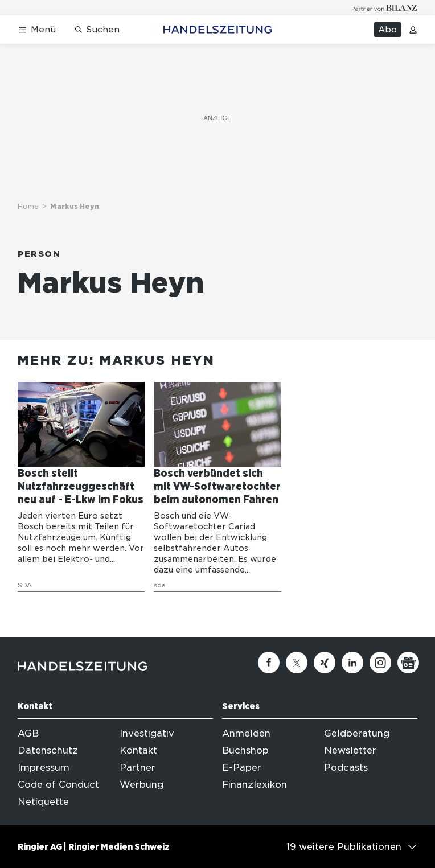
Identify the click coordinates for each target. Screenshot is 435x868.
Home (28, 206)
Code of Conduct (58, 785)
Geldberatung (357, 733)
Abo (387, 30)
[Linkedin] (352, 663)
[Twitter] (297, 663)
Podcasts (346, 768)
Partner (138, 768)
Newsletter (350, 750)
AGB (28, 733)
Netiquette (43, 802)
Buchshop (245, 750)
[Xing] (325, 663)
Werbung (141, 785)
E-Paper (242, 768)
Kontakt (138, 750)
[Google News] (408, 663)
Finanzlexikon (255, 785)
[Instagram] (380, 663)
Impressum (44, 768)
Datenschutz (48, 750)
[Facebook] (269, 663)
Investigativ (147, 733)
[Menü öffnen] (37, 30)
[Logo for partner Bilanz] (385, 8)
